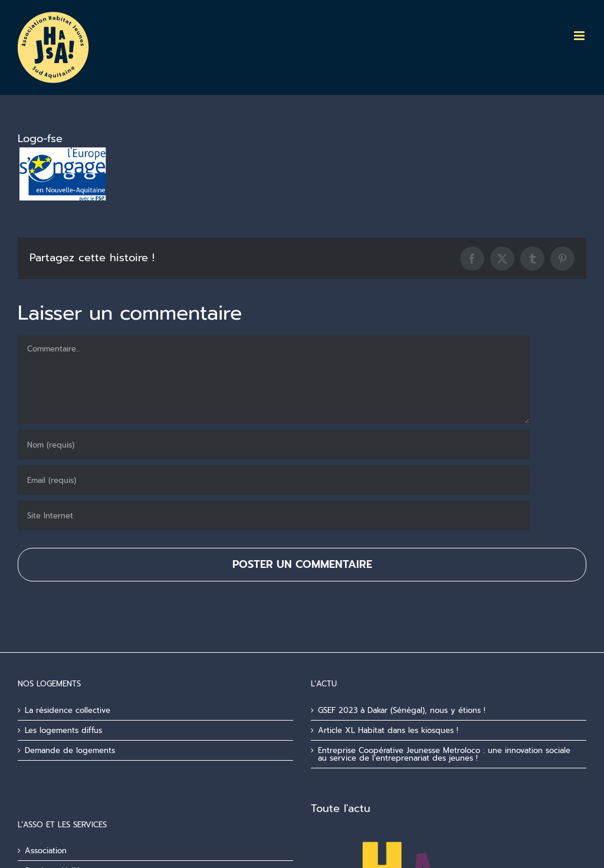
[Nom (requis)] (274, 445)
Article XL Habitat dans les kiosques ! (388, 730)
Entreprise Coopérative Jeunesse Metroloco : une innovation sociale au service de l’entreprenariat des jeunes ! (444, 754)
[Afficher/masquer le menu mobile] (580, 36)
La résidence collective (68, 710)
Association (46, 851)
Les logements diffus (63, 730)
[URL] (274, 515)
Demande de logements (70, 750)
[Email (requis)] (274, 480)
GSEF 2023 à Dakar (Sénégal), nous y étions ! (402, 710)
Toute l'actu (341, 808)
